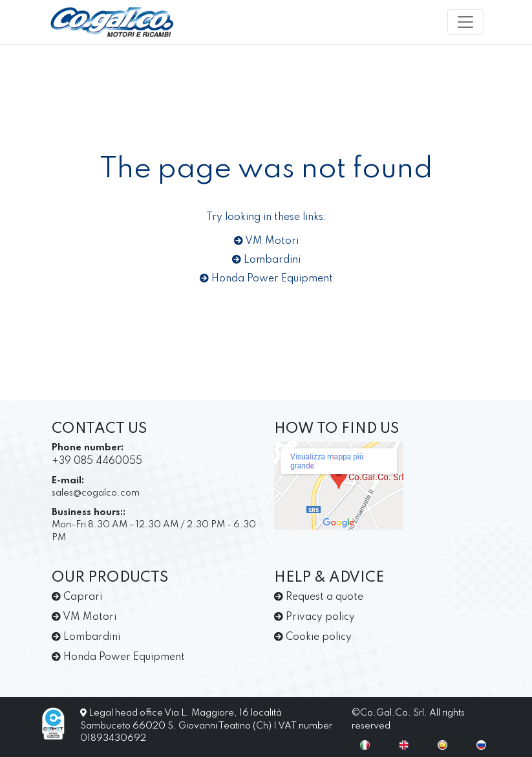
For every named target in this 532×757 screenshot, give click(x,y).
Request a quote (319, 597)
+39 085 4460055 (97, 461)
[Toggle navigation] (465, 22)
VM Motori (266, 241)
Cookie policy (313, 637)
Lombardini (266, 260)
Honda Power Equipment (266, 279)
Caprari (77, 597)
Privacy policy (314, 617)
